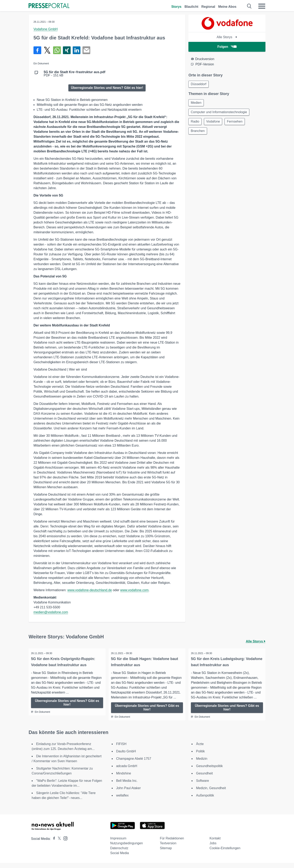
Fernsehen (237, 123)
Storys (176, 7)
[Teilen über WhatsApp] (57, 50)
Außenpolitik (205, 800)
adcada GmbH (127, 771)
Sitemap (166, 853)
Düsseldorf (199, 84)
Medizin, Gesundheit (211, 793)
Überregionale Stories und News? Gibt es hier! (107, 88)
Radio (195, 123)
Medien (196, 103)
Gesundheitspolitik (209, 771)
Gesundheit (204, 778)
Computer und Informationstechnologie (219, 113)
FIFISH (121, 749)
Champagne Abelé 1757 (134, 764)
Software (202, 786)
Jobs (213, 848)
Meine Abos (227, 7)
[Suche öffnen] (249, 6)
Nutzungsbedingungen (127, 848)
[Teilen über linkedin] (77, 50)
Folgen (227, 47)
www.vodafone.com (134, 590)
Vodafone (214, 123)
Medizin (202, 764)
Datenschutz (119, 853)
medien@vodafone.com (51, 612)
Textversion (168, 848)
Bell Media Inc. (127, 786)
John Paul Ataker (129, 793)
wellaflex (122, 800)
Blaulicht (192, 7)
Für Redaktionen (172, 843)
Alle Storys (227, 37)
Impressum (118, 843)
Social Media (120, 858)
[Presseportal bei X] (58, 844)
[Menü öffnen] (262, 6)
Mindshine (124, 778)
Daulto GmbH (126, 756)
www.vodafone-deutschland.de (90, 590)
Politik (200, 756)
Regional (208, 7)
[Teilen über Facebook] (37, 50)
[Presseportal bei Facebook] (53, 844)
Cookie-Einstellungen (225, 853)
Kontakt (215, 843)
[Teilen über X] (47, 50)
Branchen (198, 133)
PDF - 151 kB (75, 74)
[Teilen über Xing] (67, 50)
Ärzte (200, 749)
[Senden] (86, 50)
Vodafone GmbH (46, 29)
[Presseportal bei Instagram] (64, 843)
